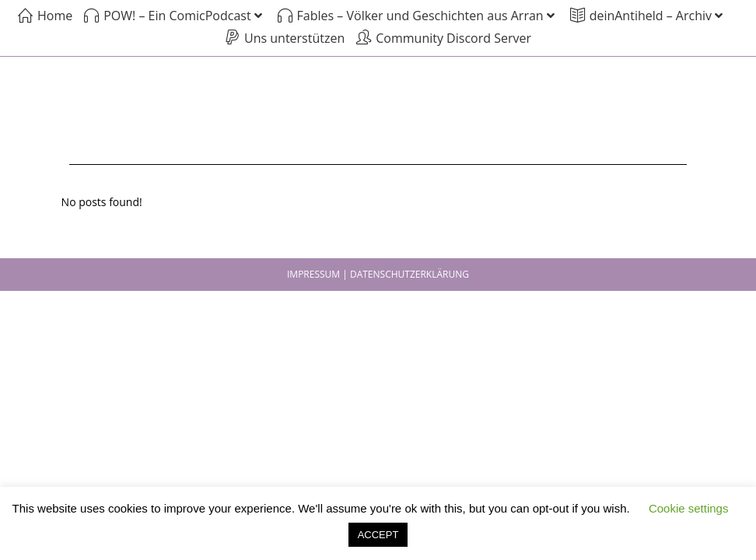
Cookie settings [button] (689, 508)
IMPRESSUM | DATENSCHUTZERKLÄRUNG (378, 274)
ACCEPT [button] (378, 535)
